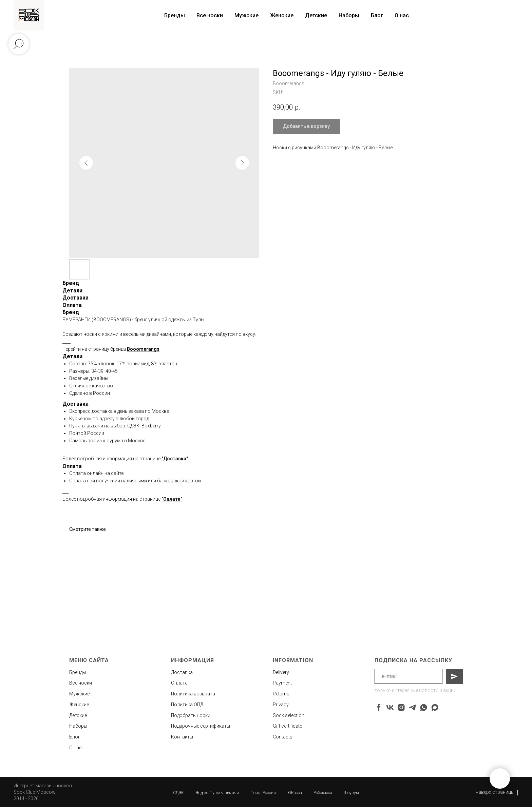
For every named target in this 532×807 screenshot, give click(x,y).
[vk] (390, 707)
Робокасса (323, 793)
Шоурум (351, 793)
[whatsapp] (424, 707)
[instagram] (401, 707)
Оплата (179, 683)
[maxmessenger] (435, 707)
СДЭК (178, 793)
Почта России (263, 793)
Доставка (182, 672)
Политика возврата (193, 694)
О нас (402, 15)
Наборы (349, 15)
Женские (282, 15)
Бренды (78, 672)
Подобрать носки (191, 715)
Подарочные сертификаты (201, 726)
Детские (316, 15)
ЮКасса (295, 793)
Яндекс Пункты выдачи (217, 793)
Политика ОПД (187, 705)
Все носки (210, 15)
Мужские (246, 15)
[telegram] (412, 707)
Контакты (182, 737)
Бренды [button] (175, 15)
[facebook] (379, 707)
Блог (377, 15)
